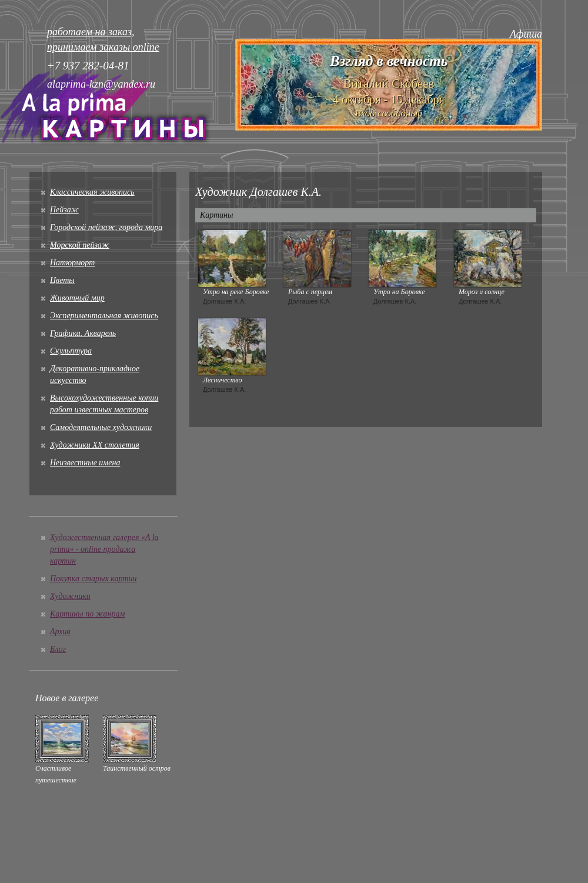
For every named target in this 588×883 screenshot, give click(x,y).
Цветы (62, 280)
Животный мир (77, 298)
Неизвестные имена (85, 463)
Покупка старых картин (93, 579)
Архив (60, 632)
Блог (58, 649)
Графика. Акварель (83, 333)
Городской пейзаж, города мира (106, 227)
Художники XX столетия (95, 445)
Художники (70, 596)
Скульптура (71, 351)
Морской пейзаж (80, 245)
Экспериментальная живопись (104, 316)
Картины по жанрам (87, 614)
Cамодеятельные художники (101, 427)
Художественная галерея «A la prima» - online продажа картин (104, 549)
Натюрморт (72, 263)
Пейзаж (64, 210)
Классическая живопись (92, 192)
